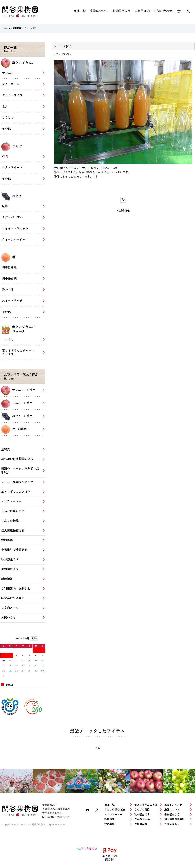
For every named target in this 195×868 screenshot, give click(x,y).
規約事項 (118, 824)
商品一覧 (80, 11)
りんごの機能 (148, 810)
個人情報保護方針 (178, 819)
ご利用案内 (142, 11)
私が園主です (148, 815)
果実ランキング (178, 805)
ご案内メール (148, 819)
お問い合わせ (163, 11)
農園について (99, 11)
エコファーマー (118, 815)
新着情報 (123, 211)
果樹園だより (121, 11)
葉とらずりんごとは (148, 805)
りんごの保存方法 (118, 810)
